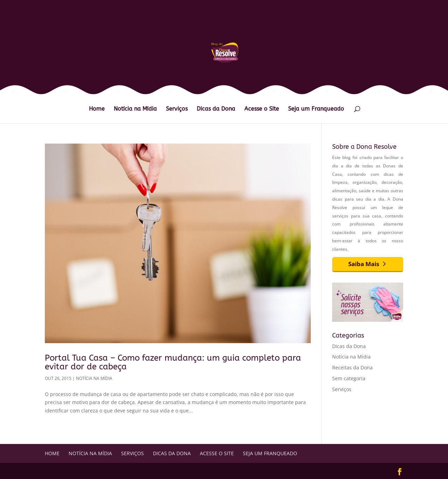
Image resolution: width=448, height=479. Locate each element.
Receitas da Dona (352, 367)
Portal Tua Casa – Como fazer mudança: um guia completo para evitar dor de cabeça (173, 362)
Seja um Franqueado (316, 109)
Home (97, 109)
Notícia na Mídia (135, 109)
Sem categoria (349, 378)
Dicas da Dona (216, 109)
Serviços (177, 109)
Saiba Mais (364, 264)
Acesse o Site (262, 109)
